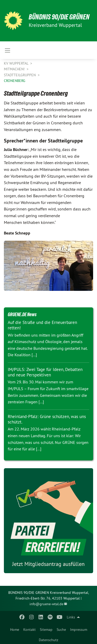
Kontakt (29, 630)
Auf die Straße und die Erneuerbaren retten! (42, 325)
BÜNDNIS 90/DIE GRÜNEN (59, 17)
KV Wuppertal (17, 63)
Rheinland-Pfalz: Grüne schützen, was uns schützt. (47, 419)
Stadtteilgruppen (20, 75)
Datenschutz (48, 640)
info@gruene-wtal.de (46, 604)
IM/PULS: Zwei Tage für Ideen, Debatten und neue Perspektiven (45, 372)
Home (15, 630)
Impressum (79, 630)
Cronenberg (15, 81)
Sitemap (46, 630)
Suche (61, 630)
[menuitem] (15, 628)
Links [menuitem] (71, 617)
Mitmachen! (15, 69)
